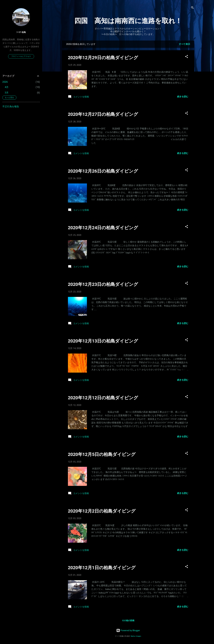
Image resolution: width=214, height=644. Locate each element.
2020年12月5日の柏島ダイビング (102, 454)
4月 (7, 87)
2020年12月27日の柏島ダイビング (103, 114)
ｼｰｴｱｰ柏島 (21, 32)
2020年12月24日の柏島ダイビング (103, 228)
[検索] (192, 8)
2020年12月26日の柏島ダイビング (103, 171)
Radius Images (136, 636)
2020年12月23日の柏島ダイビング (103, 284)
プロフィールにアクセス (21, 56)
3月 (7, 93)
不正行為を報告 (11, 106)
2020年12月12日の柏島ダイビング (103, 398)
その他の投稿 (128, 620)
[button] (187, 57)
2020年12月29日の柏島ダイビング (103, 58)
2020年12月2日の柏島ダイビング (102, 511)
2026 (5, 82)
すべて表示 (185, 44)
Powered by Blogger (128, 630)
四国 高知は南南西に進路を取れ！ (128, 21)
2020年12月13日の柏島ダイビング (103, 341)
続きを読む (183, 97)
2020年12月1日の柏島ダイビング (102, 568)
